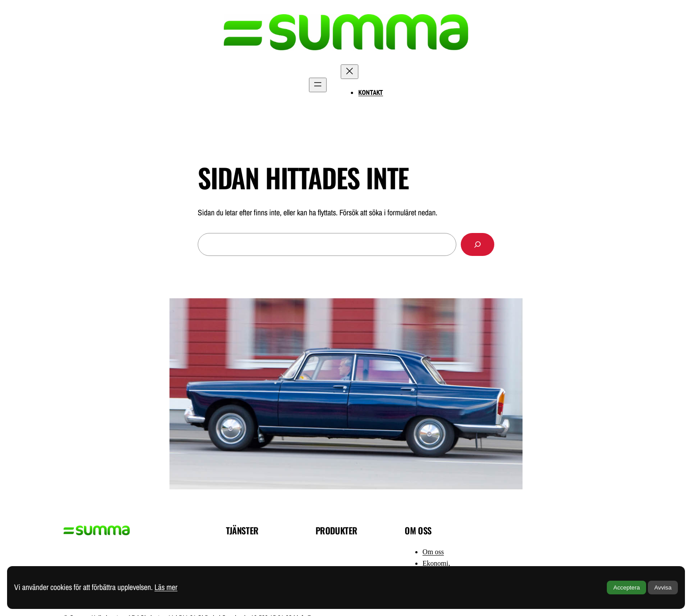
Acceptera (627, 588)
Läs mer (166, 587)
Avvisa (663, 588)
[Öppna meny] (318, 85)
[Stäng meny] (350, 72)
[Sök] (478, 244)
